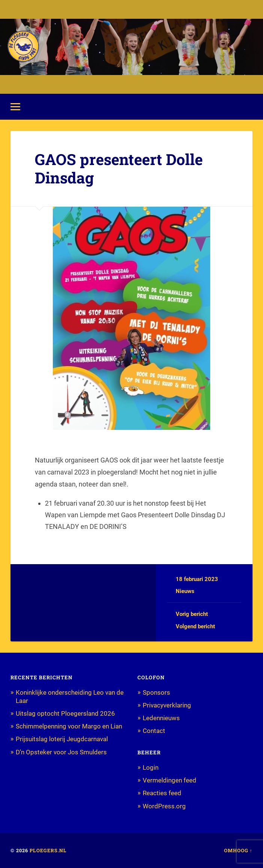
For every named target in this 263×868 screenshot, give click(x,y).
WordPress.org (164, 806)
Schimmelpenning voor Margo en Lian (69, 726)
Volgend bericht (195, 626)
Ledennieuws (161, 718)
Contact (154, 731)
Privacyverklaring (167, 705)
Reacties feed (162, 793)
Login (151, 767)
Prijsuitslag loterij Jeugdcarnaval (62, 739)
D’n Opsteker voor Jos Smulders (61, 752)
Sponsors (156, 692)
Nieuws (185, 591)
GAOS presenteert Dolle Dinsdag (119, 168)
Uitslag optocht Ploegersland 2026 (65, 713)
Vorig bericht (192, 614)
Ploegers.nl (48, 850)
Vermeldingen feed (170, 780)
